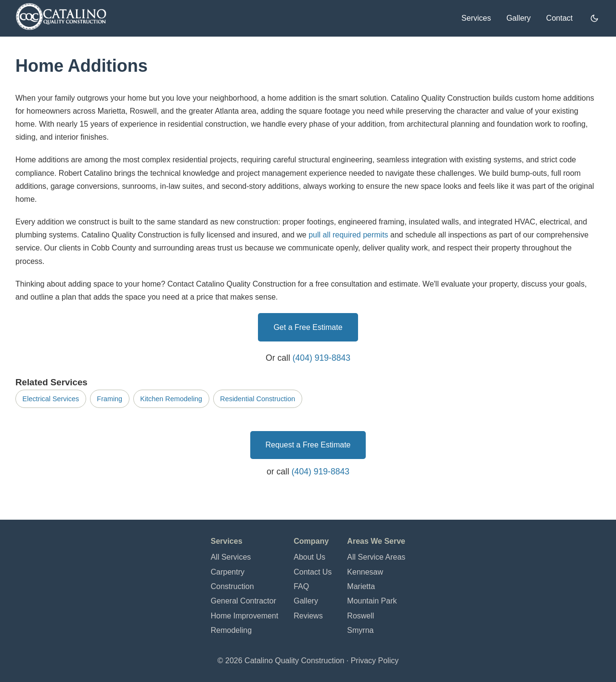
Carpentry (228, 572)
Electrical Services (51, 399)
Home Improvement (245, 616)
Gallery (519, 18)
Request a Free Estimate (308, 445)
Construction (232, 586)
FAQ (301, 586)
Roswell (360, 616)
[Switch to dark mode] (594, 18)
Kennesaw (365, 572)
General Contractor (244, 601)
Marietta (361, 586)
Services (476, 18)
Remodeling (231, 630)
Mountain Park (372, 601)
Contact (559, 18)
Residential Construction (257, 399)
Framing (109, 399)
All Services (231, 557)
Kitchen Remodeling (171, 399)
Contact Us (313, 572)
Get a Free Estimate (308, 327)
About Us (309, 557)
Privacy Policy (375, 661)
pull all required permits (348, 235)
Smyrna (360, 630)
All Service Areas (376, 557)
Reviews (308, 616)
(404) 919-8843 (321, 358)
